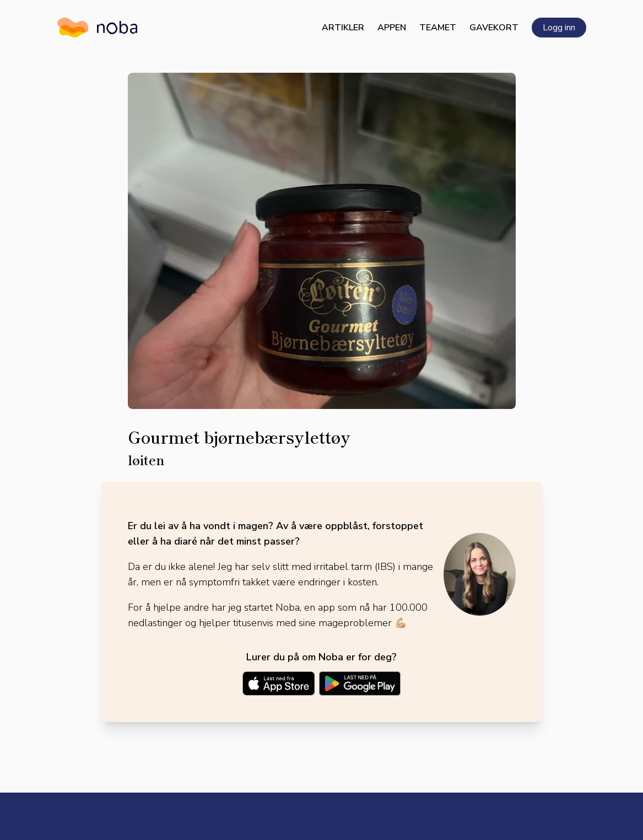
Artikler (343, 28)
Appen (392, 28)
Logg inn (559, 28)
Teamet (438, 28)
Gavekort (494, 28)
